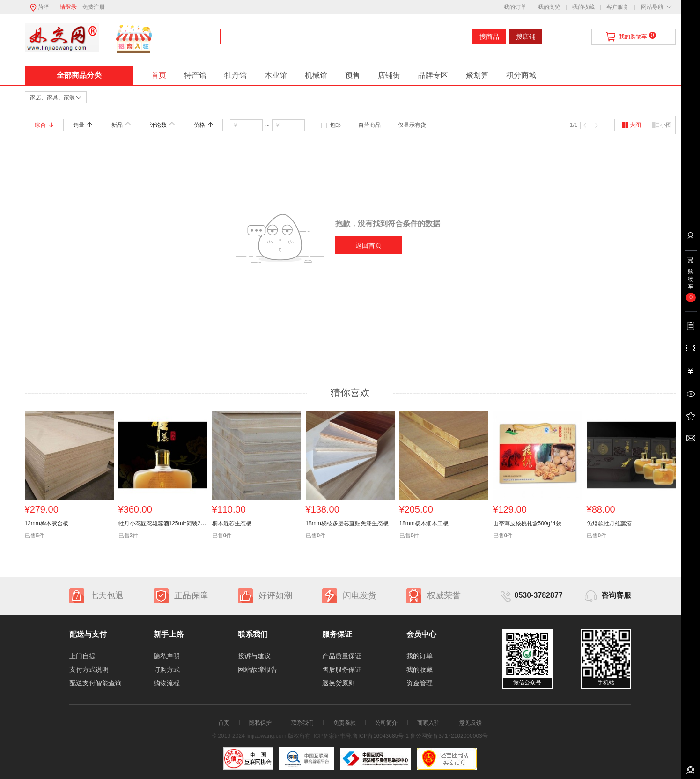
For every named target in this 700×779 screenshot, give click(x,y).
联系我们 (302, 723)
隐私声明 (167, 656)
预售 (353, 75)
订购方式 (167, 669)
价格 (203, 125)
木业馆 (276, 75)
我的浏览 (549, 7)
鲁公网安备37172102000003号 (449, 736)
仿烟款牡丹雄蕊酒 (609, 523)
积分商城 (521, 75)
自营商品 (369, 125)
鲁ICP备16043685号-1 (381, 736)
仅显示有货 (412, 125)
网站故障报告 (258, 669)
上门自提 (82, 656)
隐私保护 (260, 723)
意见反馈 (471, 723)
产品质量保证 (342, 656)
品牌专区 (433, 75)
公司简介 (386, 723)
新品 (121, 125)
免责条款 (345, 723)
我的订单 (515, 7)
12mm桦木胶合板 (47, 523)
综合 (44, 125)
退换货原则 (339, 683)
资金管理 (420, 683)
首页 (159, 75)
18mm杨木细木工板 (424, 523)
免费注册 (94, 7)
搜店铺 (526, 37)
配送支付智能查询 (96, 683)
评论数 (162, 125)
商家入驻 (428, 723)
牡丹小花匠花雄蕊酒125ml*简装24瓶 (163, 523)
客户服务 (618, 7)
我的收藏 (583, 7)
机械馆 (316, 75)
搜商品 (489, 37)
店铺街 (389, 75)
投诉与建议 (254, 656)
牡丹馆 (236, 75)
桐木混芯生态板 (232, 523)
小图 (662, 125)
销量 (83, 125)
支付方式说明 (89, 669)
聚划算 (477, 75)
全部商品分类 (79, 75)
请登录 (68, 7)
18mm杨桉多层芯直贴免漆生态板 (347, 523)
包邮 (335, 125)
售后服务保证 (342, 669)
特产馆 (195, 75)
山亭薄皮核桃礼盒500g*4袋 (527, 523)
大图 (631, 125)
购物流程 (167, 683)
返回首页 (368, 245)
